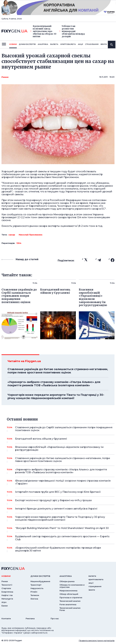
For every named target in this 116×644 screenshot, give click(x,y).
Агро (4, 602)
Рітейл (34, 592)
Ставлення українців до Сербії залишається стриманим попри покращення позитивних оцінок (64, 429)
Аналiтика (43, 44)
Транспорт (36, 585)
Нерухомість (37, 588)
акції (80, 44)
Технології (7, 585)
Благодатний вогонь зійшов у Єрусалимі (61, 440)
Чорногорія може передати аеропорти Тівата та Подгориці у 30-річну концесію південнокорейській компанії (56, 397)
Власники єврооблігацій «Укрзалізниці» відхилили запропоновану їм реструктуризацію (61, 449)
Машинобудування (40, 581)
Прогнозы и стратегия (71, 598)
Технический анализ (70, 601)
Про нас (55, 619)
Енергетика (7, 592)
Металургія (7, 599)
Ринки (5, 77)
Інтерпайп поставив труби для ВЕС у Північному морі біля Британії (61, 493)
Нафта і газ (7, 595)
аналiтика (66, 576)
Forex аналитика (68, 605)
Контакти (6, 619)
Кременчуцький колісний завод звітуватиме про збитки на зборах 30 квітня (43, 31)
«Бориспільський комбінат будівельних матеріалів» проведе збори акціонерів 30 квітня (61, 549)
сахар (12, 235)
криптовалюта (68, 44)
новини (13, 44)
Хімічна (34, 599)
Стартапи (6, 588)
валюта (54, 44)
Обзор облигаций (69, 594)
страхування (92, 44)
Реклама (30, 619)
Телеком (35, 595)
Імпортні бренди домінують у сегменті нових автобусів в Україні (61, 510)
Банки (5, 606)
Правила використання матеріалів (97, 641)
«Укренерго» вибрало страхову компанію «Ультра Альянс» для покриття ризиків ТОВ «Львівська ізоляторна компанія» (54, 384)
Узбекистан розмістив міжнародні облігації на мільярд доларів (72, 31)
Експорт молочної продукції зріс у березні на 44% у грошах (61, 501)
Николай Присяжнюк (31, 235)
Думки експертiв (27, 44)
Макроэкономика (68, 591)
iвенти (104, 44)
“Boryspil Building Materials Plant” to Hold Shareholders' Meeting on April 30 (62, 529)
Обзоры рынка (67, 581)
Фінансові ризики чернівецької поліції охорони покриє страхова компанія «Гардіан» (63, 482)
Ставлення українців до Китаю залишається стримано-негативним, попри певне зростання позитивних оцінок (58, 371)
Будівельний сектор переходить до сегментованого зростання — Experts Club (62, 538)
